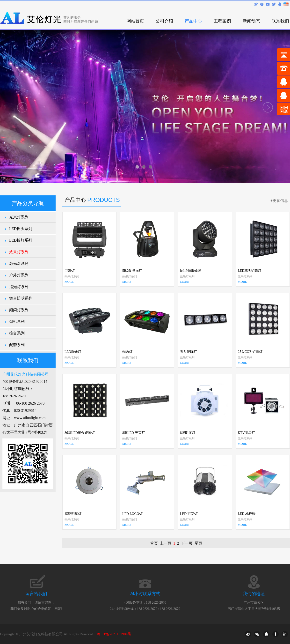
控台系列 (17, 333)
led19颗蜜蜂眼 (191, 271)
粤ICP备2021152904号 (114, 634)
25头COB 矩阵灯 (250, 352)
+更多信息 (279, 201)
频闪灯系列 (19, 310)
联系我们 (28, 360)
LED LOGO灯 (132, 514)
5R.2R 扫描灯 (132, 271)
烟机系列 (17, 322)
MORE (69, 282)
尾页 (198, 543)
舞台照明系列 (21, 298)
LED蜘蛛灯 (73, 352)
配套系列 (17, 345)
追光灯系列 (19, 287)
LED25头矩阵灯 (250, 271)
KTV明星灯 (246, 433)
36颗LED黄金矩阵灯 (80, 433)
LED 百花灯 (189, 514)
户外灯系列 (19, 275)
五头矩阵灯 (188, 352)
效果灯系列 (19, 252)
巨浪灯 (70, 271)
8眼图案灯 (188, 433)
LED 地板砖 (247, 514)
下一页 (187, 543)
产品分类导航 (28, 203)
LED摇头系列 (21, 229)
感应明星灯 (73, 514)
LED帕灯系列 (21, 240)
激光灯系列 (19, 263)
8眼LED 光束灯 (134, 433)
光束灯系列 (19, 217)
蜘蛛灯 (127, 352)
